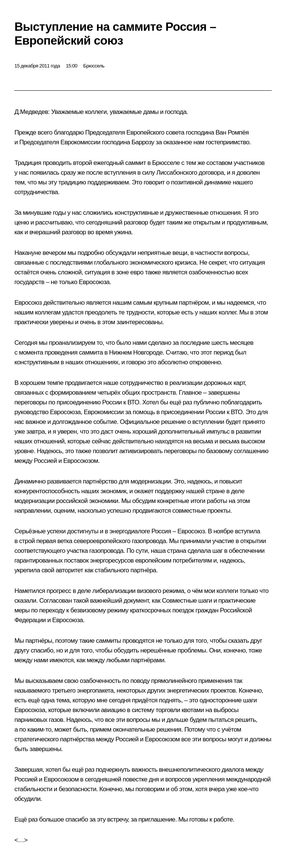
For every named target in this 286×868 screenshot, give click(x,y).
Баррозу (143, 142)
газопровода (149, 541)
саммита (91, 352)
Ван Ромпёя (232, 132)
